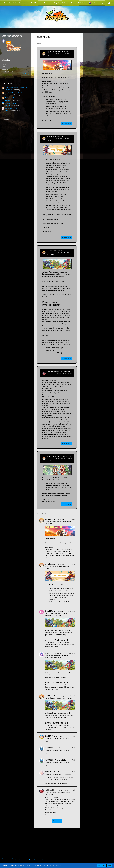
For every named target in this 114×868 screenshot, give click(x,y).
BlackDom (50, 611)
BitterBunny (25, 74)
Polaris (8, 40)
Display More (57, 821)
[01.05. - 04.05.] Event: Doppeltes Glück (59, 456)
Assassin (49, 748)
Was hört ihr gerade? (12, 108)
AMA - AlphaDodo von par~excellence (58, 371)
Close (109, 865)
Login (103, 3)
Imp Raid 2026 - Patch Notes (14, 93)
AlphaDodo (50, 373)
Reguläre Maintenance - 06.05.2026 (16, 88)
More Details (102, 865)
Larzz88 (8, 105)
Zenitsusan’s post (54, 613)
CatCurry (49, 653)
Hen (6, 110)
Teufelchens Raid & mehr (13, 98)
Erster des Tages (10, 103)
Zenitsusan (9, 90)
